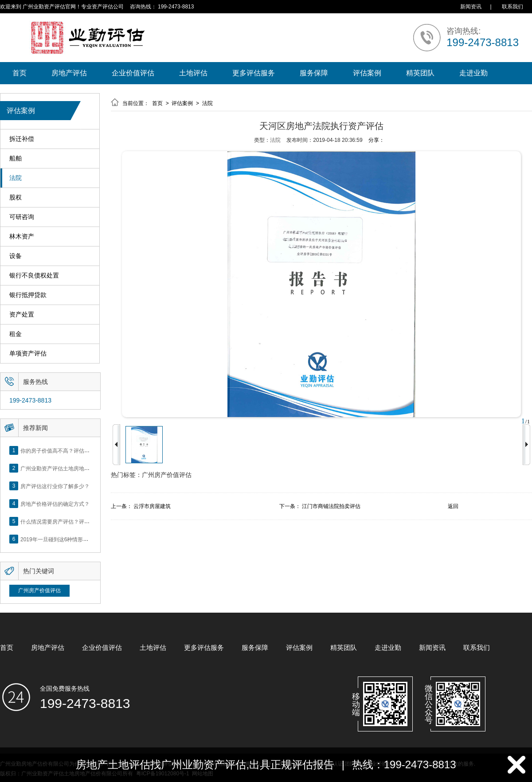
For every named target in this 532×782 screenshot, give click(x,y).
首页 (20, 73)
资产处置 (22, 315)
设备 (16, 256)
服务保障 (314, 73)
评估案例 (367, 73)
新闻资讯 (471, 7)
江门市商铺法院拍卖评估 (331, 506)
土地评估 (193, 73)
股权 (16, 197)
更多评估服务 (254, 73)
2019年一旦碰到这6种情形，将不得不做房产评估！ (81, 539)
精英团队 (420, 73)
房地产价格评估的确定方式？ (55, 504)
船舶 (16, 158)
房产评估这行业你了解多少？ (55, 486)
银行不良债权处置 (34, 276)
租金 (16, 334)
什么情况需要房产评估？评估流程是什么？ (71, 521)
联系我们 (512, 7)
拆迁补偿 (22, 139)
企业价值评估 (133, 73)
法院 (16, 178)
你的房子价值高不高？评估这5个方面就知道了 (75, 450)
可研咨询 (22, 217)
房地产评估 (69, 73)
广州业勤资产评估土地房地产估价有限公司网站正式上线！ (90, 468)
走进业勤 (473, 73)
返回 (453, 506)
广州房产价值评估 (39, 590)
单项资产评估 (28, 354)
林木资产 (22, 237)
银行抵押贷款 (28, 295)
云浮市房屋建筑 (152, 506)
